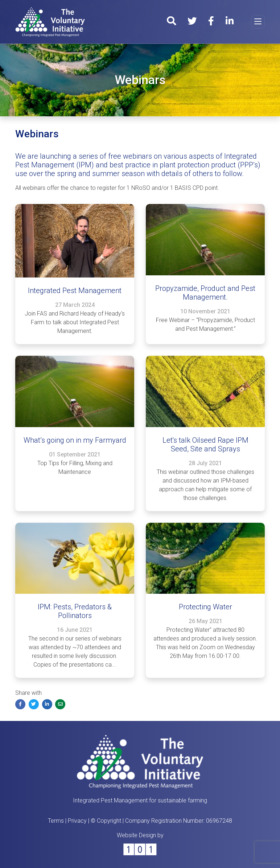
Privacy (77, 821)
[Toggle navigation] (258, 22)
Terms (56, 821)
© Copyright (106, 821)
